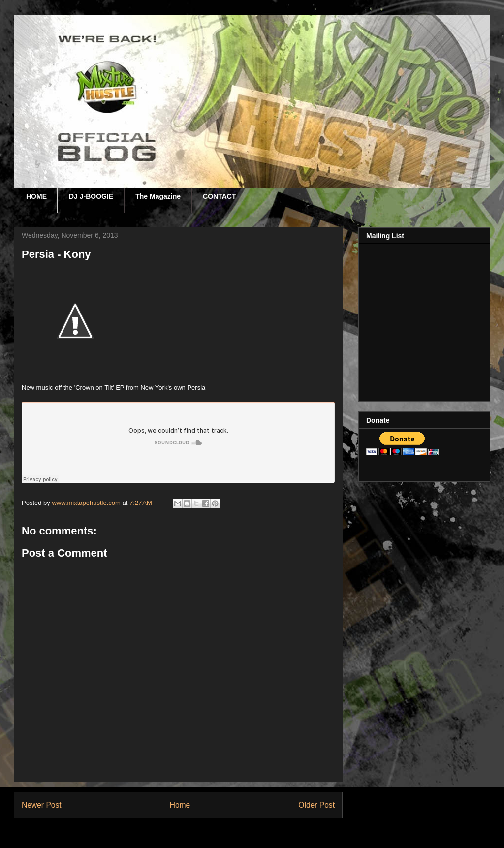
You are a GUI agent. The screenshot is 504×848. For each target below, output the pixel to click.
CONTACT (219, 196)
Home (180, 805)
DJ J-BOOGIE (91, 196)
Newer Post (42, 805)
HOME (36, 196)
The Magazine (158, 196)
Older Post (316, 805)
